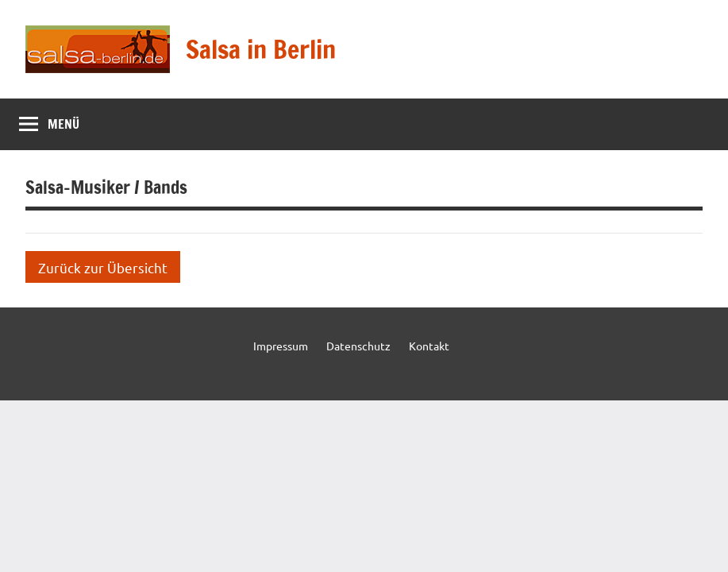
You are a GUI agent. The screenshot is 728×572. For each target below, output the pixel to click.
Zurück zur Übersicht (103, 267)
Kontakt (429, 346)
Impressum (281, 346)
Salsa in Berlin (261, 49)
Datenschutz (358, 346)
